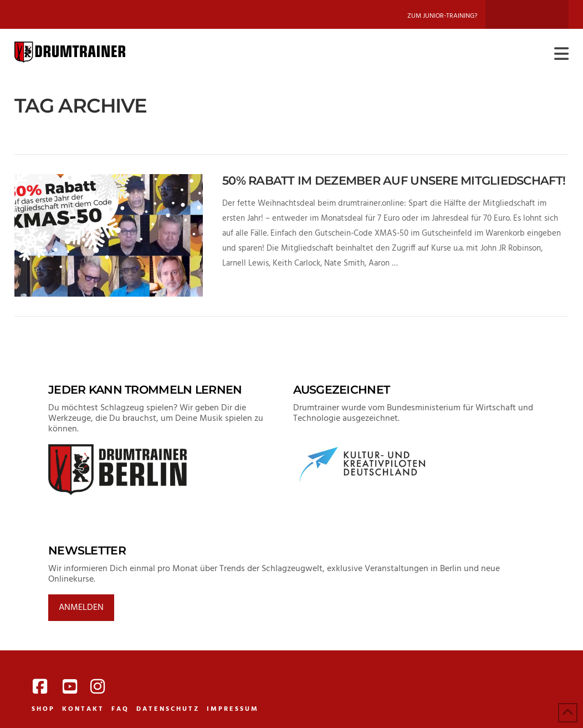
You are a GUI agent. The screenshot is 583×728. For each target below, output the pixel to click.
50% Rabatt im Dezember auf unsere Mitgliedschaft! (394, 180)
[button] (561, 55)
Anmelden (81, 608)
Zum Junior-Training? (442, 16)
